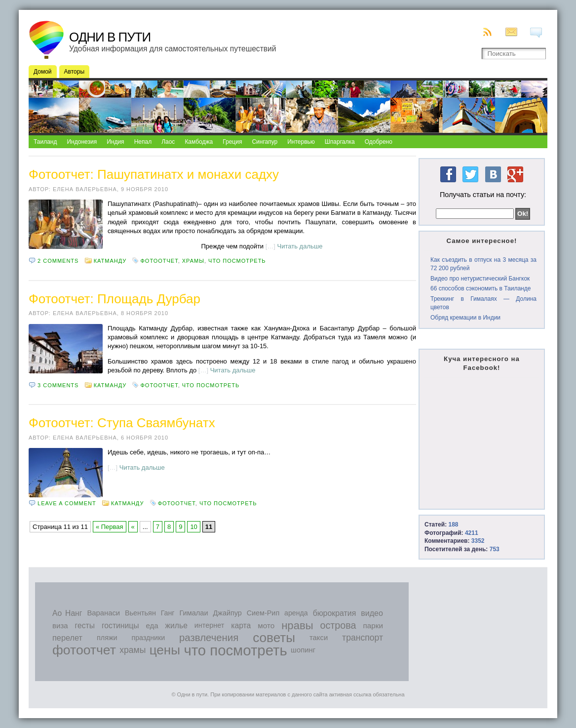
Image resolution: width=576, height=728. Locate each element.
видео (372, 613)
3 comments (58, 385)
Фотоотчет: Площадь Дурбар (115, 299)
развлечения (209, 638)
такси (319, 638)
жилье (176, 626)
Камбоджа (199, 142)
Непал (143, 142)
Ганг (168, 613)
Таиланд (45, 142)
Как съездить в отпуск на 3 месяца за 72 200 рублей (483, 264)
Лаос (168, 142)
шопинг (303, 650)
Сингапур (265, 142)
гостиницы (120, 626)
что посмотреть (237, 261)
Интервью (301, 142)
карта (241, 626)
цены (165, 650)
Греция (232, 142)
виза (60, 626)
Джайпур (228, 613)
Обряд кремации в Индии (465, 318)
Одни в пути (110, 37)
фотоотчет (159, 261)
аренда (296, 613)
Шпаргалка (340, 142)
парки (373, 626)
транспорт (363, 638)
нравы (297, 626)
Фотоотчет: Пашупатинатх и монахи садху (154, 174)
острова (338, 625)
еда (152, 626)
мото (266, 626)
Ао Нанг (67, 613)
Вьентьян (140, 613)
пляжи (107, 638)
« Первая (110, 527)
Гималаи (193, 613)
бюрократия (335, 613)
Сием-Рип (263, 613)
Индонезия (82, 142)
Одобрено (379, 142)
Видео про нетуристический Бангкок (480, 279)
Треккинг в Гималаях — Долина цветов (483, 303)
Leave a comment (67, 503)
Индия (115, 142)
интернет (210, 625)
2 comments (58, 261)
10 (193, 527)
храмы (193, 261)
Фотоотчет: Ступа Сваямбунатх (122, 423)
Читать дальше (300, 246)
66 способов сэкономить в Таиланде (480, 288)
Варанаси (103, 613)
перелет (67, 638)
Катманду (110, 261)
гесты (85, 626)
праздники (149, 638)
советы (274, 638)
